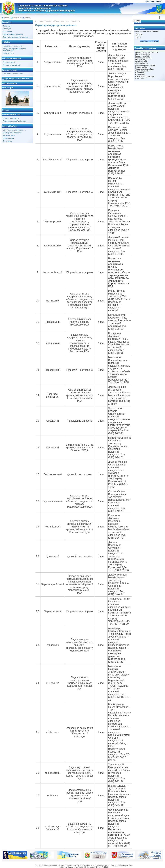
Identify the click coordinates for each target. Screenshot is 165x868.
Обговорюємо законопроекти (14, 130)
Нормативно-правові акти (13, 46)
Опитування (7, 141)
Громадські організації (12, 65)
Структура (7, 29)
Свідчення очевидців (11, 118)
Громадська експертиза (12, 133)
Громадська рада (10, 70)
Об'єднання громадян (12, 58)
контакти (28, 18)
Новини (6, 110)
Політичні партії (9, 62)
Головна (38, 21)
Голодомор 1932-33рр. (12, 114)
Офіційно (6, 42)
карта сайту (17, 18)
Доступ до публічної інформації (16, 79)
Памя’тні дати (8, 53)
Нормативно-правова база (13, 74)
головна (7, 18)
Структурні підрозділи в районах (16, 37)
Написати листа (9, 135)
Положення (7, 31)
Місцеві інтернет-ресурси (145, 48)
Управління (7, 22)
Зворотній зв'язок (10, 126)
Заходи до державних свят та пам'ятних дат (14, 50)
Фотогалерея (8, 88)
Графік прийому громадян (13, 34)
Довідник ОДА (8, 138)
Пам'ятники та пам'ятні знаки (14, 121)
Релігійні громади (10, 83)
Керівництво (8, 26)
